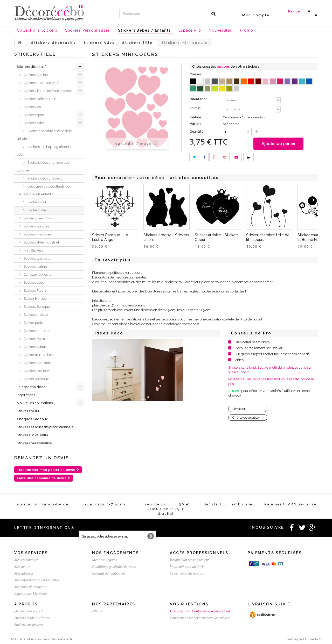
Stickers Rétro (34, 339)
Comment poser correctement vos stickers (200, 618)
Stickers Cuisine (35, 75)
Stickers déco (33, 282)
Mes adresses (24, 573)
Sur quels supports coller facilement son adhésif (272, 355)
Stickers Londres (36, 226)
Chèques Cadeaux (32, 419)
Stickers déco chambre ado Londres (43, 166)
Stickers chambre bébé (41, 83)
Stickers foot (36, 202)
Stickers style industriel (41, 242)
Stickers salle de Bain (40, 99)
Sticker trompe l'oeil (39, 355)
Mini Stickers (33, 250)
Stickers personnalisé (34, 443)
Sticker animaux (36, 379)
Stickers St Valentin (32, 435)
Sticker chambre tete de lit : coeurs (268, 238)
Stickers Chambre (37, 363)
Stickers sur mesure (28, 625)
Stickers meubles (37, 371)
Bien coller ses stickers (252, 343)
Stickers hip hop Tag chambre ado (45, 151)
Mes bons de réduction (31, 587)
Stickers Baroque (36, 307)
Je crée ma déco (31, 387)
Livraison (239, 409)
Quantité (197, 132)
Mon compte (256, 15)
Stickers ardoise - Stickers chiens (166, 238)
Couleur (196, 74)
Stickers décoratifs (32, 67)
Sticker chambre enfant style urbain (44, 135)
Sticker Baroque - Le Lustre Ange (110, 238)
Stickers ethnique (37, 331)
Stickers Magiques (37, 234)
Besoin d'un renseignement (189, 560)
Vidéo (239, 361)
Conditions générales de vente (114, 567)
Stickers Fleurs (35, 291)
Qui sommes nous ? (28, 611)
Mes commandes (26, 560)
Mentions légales (104, 560)
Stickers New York (37, 218)
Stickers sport (34, 115)
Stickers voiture (35, 347)
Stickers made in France (32, 618)
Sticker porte (33, 323)
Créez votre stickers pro (187, 573)
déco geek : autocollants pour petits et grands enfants (45, 190)
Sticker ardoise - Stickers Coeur (217, 238)
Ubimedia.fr (312, 639)
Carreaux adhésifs (37, 274)
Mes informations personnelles (37, 580)
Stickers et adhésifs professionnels (45, 427)
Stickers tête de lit (37, 258)
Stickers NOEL (28, 411)
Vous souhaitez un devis (187, 567)
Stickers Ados (34, 123)
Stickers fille (36, 210)
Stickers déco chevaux (44, 178)
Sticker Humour (35, 299)
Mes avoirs (22, 567)
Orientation (199, 99)
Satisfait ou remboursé (108, 573)
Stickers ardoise (35, 315)
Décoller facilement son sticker (259, 349)
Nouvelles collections (35, 403)
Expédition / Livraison (30, 594)
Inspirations (26, 395)
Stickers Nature (35, 266)
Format (196, 108)
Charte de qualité (245, 418)
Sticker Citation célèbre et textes (48, 91)
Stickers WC (33, 107)
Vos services (31, 553)
